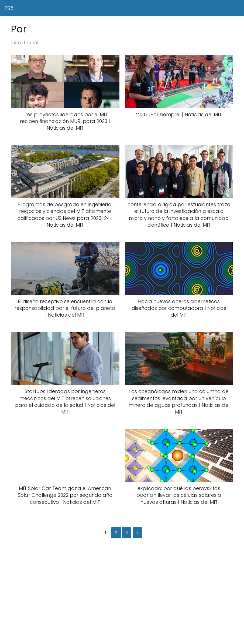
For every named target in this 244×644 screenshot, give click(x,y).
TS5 (9, 8)
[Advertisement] (122, 604)
